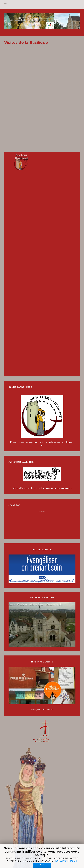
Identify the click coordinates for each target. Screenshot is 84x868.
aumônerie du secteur (56, 488)
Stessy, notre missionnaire (42, 710)
